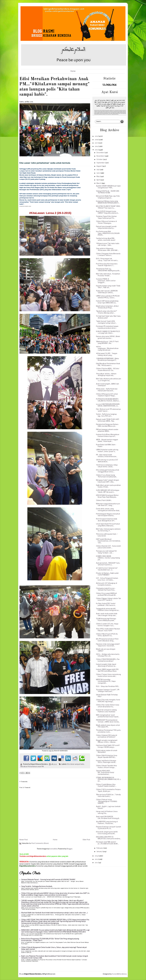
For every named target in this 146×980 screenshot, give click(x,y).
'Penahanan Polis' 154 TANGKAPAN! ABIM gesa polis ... (108, 270)
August (99, 166)
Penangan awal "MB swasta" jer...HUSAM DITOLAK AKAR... (107, 843)
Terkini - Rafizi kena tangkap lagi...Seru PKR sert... (106, 415)
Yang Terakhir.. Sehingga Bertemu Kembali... (37, 887)
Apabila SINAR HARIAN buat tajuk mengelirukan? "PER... (108, 187)
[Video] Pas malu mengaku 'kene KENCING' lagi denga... (108, 701)
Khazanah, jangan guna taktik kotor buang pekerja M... (107, 833)
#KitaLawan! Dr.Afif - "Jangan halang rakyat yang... (107, 354)
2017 (96, 143)
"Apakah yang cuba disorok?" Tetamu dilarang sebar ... (106, 312)
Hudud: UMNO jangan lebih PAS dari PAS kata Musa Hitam (107, 670)
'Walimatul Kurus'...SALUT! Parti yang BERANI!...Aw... (107, 343)
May (98, 177)
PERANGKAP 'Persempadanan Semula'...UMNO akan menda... (108, 721)
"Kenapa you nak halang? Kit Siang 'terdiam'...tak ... (106, 552)
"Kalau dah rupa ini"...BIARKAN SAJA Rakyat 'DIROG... (107, 292)
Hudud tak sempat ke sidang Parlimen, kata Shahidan (106, 711)
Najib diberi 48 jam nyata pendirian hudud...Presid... (108, 486)
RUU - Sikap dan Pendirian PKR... (108, 687)
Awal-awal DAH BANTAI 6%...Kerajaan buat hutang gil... (108, 818)
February (100, 848)
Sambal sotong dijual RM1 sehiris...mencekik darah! (106, 239)
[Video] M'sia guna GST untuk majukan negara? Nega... (107, 395)
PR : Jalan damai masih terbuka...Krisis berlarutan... (107, 456)
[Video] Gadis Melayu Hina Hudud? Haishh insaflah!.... (106, 786)
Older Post (86, 840)
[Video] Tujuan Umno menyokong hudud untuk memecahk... (108, 675)
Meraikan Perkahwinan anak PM (32, 767)
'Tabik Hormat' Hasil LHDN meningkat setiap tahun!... (106, 322)
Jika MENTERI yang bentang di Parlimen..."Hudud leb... (107, 823)
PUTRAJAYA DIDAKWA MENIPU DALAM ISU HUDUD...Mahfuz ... (108, 400)
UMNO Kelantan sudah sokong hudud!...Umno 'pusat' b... (107, 451)
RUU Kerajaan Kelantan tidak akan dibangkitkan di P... (107, 520)
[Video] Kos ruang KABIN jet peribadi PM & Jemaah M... (106, 594)
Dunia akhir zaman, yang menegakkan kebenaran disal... (108, 510)
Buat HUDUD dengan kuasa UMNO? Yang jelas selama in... (108, 212)
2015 (96, 150)
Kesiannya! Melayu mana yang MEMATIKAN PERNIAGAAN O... (108, 202)
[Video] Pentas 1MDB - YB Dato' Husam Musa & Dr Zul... (108, 370)
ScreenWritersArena (119, 974)
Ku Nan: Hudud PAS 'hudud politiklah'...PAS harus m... (106, 605)
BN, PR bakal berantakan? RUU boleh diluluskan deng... (107, 640)
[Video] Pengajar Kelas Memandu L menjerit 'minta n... (108, 255)
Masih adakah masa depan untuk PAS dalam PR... (108, 726)
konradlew (53, 849)
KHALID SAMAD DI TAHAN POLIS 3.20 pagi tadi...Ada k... (108, 332)
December (100, 153)
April (98, 180)
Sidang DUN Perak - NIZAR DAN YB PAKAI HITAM (108, 192)
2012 (96, 863)
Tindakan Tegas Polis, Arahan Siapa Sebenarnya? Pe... (106, 217)
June (98, 173)
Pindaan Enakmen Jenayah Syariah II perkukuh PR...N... (109, 828)
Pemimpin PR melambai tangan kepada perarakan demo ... (107, 327)
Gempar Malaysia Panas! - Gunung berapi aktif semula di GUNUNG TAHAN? (48, 880)
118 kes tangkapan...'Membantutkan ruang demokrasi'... (107, 348)
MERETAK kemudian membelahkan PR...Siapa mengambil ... (106, 681)
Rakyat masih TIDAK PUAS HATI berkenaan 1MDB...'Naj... (108, 420)
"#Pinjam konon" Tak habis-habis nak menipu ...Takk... (108, 245)
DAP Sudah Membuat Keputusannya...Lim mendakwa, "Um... (108, 541)
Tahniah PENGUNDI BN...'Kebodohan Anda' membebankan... (105, 773)
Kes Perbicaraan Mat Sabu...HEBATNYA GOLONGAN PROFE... (108, 233)
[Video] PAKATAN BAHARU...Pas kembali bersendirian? (108, 660)
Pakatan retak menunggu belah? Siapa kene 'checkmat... (108, 645)
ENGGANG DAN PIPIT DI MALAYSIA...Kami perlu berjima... (109, 838)
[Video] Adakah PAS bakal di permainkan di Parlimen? (107, 736)
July (98, 170)
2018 (96, 140)
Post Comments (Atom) (40, 843)
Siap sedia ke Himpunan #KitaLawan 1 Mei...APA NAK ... (108, 250)
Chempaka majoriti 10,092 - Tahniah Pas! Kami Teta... (106, 589)
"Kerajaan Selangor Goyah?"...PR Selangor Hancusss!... (108, 691)
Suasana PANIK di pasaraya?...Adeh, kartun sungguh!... (106, 281)
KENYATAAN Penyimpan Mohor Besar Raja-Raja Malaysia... (107, 496)
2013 (96, 859)
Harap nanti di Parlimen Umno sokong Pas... (107, 813)
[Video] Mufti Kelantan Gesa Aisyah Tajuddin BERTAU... (107, 757)
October (100, 160)
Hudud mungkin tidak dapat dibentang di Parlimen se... (106, 665)
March (99, 183)
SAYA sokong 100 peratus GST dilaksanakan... (107, 461)
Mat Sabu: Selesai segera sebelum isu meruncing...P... (108, 530)
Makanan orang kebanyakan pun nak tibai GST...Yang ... (108, 505)
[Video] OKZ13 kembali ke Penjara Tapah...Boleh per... (108, 791)
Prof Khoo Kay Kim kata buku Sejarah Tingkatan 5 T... (107, 265)
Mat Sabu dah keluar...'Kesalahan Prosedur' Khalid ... (108, 275)
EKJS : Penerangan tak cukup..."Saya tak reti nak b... (107, 260)
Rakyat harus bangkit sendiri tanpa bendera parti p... (106, 228)
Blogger (70, 849)
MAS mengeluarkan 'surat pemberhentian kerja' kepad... (108, 716)
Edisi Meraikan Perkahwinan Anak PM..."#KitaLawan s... (108, 365)
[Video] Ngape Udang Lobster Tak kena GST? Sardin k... (108, 600)
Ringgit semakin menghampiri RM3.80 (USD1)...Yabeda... (107, 741)
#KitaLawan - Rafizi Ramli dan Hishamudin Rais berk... (107, 390)
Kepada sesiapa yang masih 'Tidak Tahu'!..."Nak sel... (108, 287)
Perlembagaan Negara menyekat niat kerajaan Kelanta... (108, 515)
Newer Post (24, 840)
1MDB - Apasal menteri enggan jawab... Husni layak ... (107, 441)
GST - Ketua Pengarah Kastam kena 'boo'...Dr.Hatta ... (107, 579)
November (100, 156)
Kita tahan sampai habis (75, 764)
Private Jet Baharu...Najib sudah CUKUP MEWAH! (107, 574)
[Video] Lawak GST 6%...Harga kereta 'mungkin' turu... (107, 625)
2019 (96, 136)
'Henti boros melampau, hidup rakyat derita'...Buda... (107, 466)
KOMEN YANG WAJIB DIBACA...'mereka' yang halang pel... (108, 558)
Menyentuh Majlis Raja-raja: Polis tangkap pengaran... (108, 197)
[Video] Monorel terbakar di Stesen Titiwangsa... (106, 222)
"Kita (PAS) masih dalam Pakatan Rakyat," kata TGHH (108, 630)
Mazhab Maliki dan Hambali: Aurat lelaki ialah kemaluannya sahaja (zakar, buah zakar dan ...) (55, 913)
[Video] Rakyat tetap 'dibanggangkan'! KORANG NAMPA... (107, 802)
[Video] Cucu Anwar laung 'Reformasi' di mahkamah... (107, 476)
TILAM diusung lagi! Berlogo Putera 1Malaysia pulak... (106, 620)
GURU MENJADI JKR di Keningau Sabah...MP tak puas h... (108, 491)
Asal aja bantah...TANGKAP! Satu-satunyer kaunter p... (108, 564)
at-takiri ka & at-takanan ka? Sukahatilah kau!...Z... (107, 569)
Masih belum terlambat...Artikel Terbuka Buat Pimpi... (107, 307)
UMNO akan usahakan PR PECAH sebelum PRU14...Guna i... (108, 297)
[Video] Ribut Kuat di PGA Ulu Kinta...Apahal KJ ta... (107, 635)
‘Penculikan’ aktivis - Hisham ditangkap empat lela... (106, 375)
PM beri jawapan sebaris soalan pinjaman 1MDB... (107, 431)
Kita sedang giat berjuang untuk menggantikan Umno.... (108, 471)
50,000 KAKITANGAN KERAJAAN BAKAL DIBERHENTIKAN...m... (108, 405)
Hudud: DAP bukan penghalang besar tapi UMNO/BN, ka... (107, 302)
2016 (96, 146)
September (101, 163)
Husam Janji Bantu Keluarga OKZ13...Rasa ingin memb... (106, 762)
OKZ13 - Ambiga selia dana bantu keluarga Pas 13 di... (108, 655)
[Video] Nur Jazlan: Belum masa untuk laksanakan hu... (108, 706)
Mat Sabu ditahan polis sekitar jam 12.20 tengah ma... (109, 380)
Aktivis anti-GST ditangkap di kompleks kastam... (107, 584)
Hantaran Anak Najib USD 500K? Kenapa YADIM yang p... (108, 746)
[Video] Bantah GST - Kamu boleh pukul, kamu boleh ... (108, 547)
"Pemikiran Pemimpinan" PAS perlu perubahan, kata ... (108, 731)
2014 (96, 856)
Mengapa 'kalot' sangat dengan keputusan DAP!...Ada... (108, 481)
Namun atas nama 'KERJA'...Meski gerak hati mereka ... (108, 337)
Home (73, 71)
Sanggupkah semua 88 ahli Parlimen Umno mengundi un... (108, 610)
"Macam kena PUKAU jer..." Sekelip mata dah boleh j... (108, 796)
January (99, 852)
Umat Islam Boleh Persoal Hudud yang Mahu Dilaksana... (108, 525)
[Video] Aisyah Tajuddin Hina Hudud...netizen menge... (106, 767)
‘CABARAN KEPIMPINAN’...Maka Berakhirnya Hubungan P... (107, 360)
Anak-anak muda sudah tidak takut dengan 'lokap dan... (107, 615)
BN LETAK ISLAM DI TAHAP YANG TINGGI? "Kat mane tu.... (108, 207)
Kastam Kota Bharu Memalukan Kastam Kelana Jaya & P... (108, 436)
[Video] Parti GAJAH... (104, 501)
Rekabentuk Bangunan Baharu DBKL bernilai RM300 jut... (107, 425)
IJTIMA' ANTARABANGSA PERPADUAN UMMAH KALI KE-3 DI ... (108, 780)
